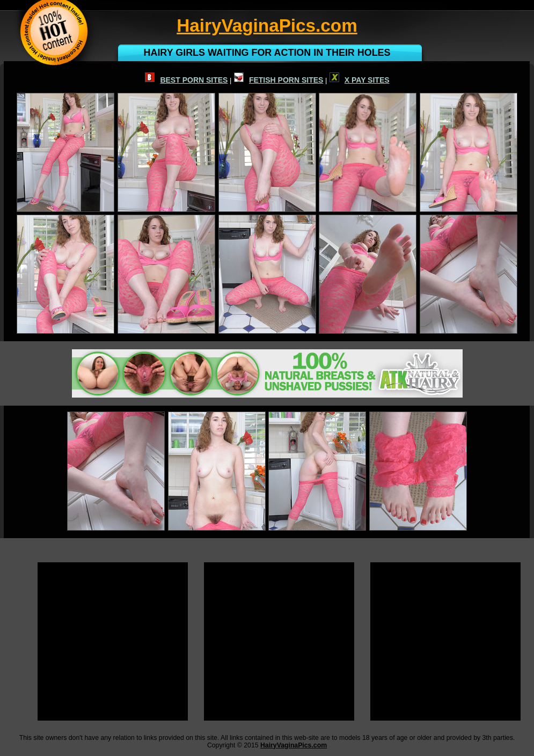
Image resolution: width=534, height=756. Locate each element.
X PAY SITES (360, 80)
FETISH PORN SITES (279, 80)
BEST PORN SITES (186, 80)
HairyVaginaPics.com (294, 745)
